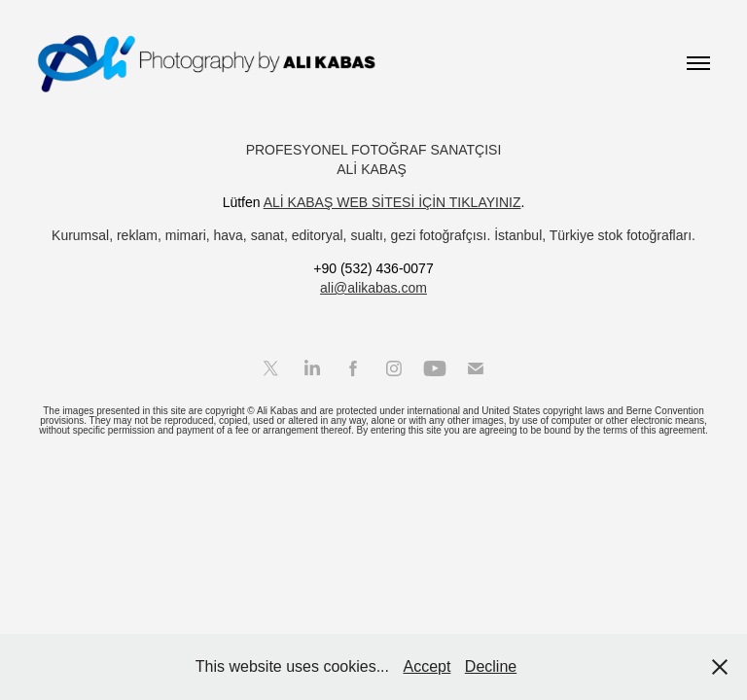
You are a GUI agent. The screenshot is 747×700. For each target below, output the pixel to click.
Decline (491, 666)
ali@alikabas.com (373, 288)
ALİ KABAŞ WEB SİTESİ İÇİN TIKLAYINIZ (392, 202)
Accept (427, 666)
